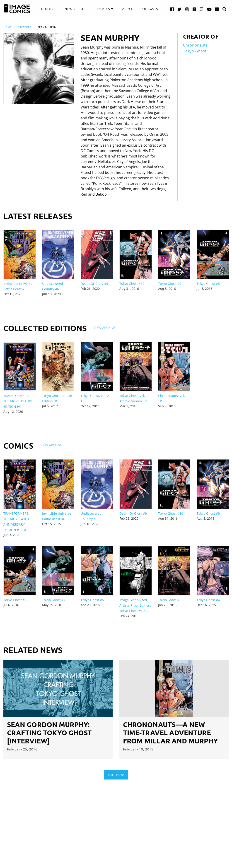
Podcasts (149, 9)
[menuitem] (49, 9)
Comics (103, 9)
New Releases (77, 9)
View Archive (104, 328)
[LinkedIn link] (217, 9)
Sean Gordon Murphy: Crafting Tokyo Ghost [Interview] (49, 733)
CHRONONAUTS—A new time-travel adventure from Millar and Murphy (170, 733)
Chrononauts (195, 45)
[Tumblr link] (194, 9)
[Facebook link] (172, 9)
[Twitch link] (202, 9)
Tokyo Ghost (195, 51)
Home (7, 27)
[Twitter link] (180, 9)
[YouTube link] (209, 9)
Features (49, 9)
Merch (127, 9)
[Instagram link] (187, 9)
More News (116, 775)
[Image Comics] (17, 9)
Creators (25, 27)
